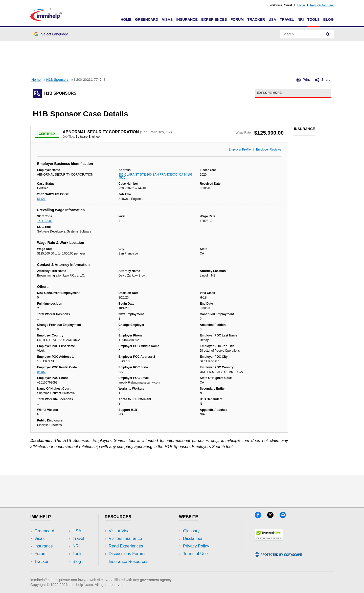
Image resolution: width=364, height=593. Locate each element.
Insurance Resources (129, 562)
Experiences (214, 19)
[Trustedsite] (269, 539)
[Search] (328, 34)
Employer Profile (240, 150)
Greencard (147, 19)
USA (272, 19)
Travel (287, 19)
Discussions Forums (128, 554)
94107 (41, 372)
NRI (301, 19)
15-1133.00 (45, 221)
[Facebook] (261, 516)
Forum (237, 19)
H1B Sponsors (57, 80)
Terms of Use (195, 554)
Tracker (256, 19)
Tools (314, 19)
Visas (167, 19)
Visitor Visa (119, 531)
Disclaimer (193, 538)
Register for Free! (322, 5)
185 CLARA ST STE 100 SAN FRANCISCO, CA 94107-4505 (156, 176)
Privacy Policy (196, 546)
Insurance (187, 19)
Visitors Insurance (125, 538)
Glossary (191, 531)
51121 (41, 199)
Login (301, 5)
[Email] (285, 516)
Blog (328, 19)
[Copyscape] (278, 555)
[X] (273, 516)
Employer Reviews (269, 150)
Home (126, 19)
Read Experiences (126, 546)
